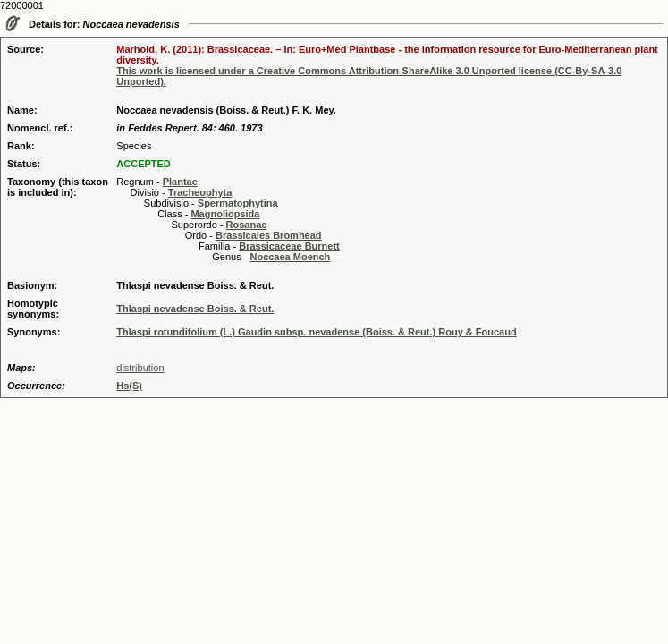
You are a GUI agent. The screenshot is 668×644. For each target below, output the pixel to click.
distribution (140, 368)
